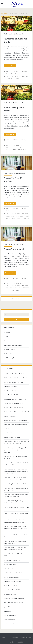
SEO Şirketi (7, 333)
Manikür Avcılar (8, 354)
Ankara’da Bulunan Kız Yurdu (16, 24)
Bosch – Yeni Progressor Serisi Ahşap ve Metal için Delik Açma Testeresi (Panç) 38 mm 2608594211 (16, 450)
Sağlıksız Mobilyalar (9, 569)
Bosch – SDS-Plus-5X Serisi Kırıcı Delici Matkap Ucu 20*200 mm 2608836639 (16, 496)
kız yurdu (22, 150)
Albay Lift (6, 341)
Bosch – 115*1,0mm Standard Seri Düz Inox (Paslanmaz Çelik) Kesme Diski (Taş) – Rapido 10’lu (16, 529)
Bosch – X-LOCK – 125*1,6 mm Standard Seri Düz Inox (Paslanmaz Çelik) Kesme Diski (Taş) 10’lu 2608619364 (16, 471)
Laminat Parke (7, 611)
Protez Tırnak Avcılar (9, 433)
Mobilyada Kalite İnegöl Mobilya (12, 560)
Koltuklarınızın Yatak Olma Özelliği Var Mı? (15, 399)
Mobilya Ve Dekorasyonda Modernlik (13, 408)
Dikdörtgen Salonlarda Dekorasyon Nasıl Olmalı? (16, 412)
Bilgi (8, 71)
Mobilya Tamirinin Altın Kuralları (12, 586)
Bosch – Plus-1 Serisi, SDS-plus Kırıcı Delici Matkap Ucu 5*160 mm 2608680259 (15, 549)
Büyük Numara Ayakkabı (10, 358)
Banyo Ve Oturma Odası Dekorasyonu (13, 403)
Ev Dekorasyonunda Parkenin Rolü (13, 582)
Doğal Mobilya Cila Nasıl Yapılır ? (12, 437)
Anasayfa (6, 13)
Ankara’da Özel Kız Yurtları (16, 163)
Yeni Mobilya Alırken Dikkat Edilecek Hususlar (15, 425)
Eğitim (16, 71)
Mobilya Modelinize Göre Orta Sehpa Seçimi (15, 378)
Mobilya (9, 73)
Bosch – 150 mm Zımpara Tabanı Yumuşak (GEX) (15, 555)
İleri (19, 299)
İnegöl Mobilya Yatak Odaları (11, 337)
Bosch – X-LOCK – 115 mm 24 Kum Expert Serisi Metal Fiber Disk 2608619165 (15, 479)
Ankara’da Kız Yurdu (16, 234)
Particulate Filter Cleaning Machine (13, 345)
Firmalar (25, 71)
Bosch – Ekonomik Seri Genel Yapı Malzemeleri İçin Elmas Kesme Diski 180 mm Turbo (16, 521)
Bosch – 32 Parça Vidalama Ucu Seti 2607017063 (16, 484)
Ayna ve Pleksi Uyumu (9, 607)
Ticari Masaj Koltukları (9, 620)
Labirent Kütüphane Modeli (11, 395)
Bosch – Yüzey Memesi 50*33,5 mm (13, 590)
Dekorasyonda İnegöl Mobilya (11, 577)
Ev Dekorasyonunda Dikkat (11, 387)
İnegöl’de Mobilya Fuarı (10, 416)
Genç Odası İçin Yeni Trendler (11, 391)
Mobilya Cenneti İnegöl (10, 565)
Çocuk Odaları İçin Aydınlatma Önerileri (14, 598)
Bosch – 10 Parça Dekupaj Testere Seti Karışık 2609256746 (15, 457)
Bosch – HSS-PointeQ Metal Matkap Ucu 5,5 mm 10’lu (16, 515)
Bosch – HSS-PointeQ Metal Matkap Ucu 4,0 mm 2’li (16, 508)
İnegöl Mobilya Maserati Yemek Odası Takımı (15, 374)
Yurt (15, 73)
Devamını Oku (10, 66)
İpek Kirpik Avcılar (8, 429)
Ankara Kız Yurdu (13, 77)
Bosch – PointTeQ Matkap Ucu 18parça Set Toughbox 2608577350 (14, 502)
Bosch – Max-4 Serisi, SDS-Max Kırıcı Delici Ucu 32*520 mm (15, 536)
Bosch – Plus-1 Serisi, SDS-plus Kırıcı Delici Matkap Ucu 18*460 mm (15, 542)
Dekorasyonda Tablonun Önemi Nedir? (14, 382)
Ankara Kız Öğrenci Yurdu (16, 92)
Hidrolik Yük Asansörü (10, 350)
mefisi (22, 34)
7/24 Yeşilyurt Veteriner (10, 615)
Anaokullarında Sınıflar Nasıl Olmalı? (13, 573)
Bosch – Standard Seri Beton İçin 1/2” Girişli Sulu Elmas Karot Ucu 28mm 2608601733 (16, 443)
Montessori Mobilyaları (10, 594)
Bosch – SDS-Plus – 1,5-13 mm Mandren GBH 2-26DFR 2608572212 (16, 489)
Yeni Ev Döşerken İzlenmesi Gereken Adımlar (15, 420)
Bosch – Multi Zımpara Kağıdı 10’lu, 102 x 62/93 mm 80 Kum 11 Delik (16, 464)
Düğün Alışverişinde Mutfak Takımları (13, 603)
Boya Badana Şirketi (9, 624)
